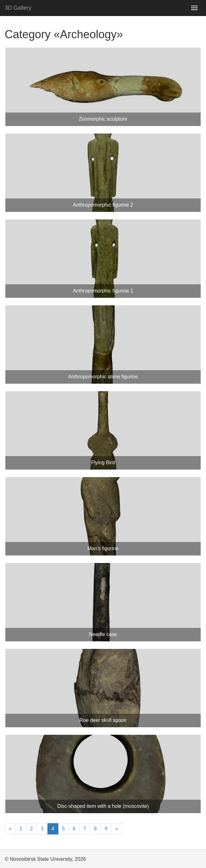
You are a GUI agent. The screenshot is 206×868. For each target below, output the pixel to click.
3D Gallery (18, 8)
